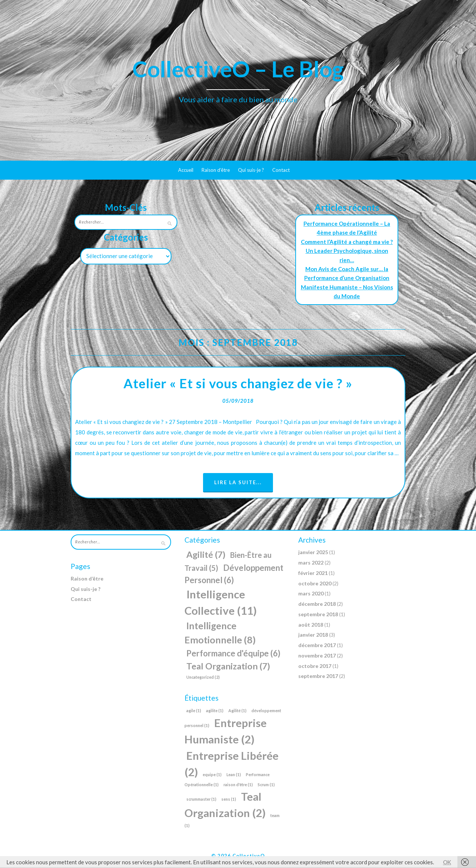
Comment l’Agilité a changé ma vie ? (347, 242)
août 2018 (311, 625)
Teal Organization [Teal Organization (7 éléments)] (228, 667)
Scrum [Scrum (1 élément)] (266, 785)
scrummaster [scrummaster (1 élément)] (201, 800)
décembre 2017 (317, 646)
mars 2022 (311, 563)
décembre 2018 (317, 605)
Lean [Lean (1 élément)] (234, 775)
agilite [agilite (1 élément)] (215, 711)
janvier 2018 (313, 636)
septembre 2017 (318, 677)
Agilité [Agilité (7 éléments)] (206, 556)
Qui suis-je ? (251, 170)
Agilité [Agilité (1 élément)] (237, 711)
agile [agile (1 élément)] (194, 711)
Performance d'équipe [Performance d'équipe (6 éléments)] (233, 654)
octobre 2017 (315, 667)
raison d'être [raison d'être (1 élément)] (238, 785)
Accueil (186, 170)
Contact (281, 170)
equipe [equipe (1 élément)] (212, 775)
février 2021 (313, 574)
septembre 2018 (318, 615)
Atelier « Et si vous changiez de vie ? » (238, 384)
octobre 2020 (315, 584)
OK (447, 862)
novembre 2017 (317, 656)
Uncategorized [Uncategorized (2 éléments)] (203, 678)
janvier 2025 (313, 553)
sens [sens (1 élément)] (229, 800)
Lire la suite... (238, 483)
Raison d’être (216, 170)
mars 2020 (311, 594)
